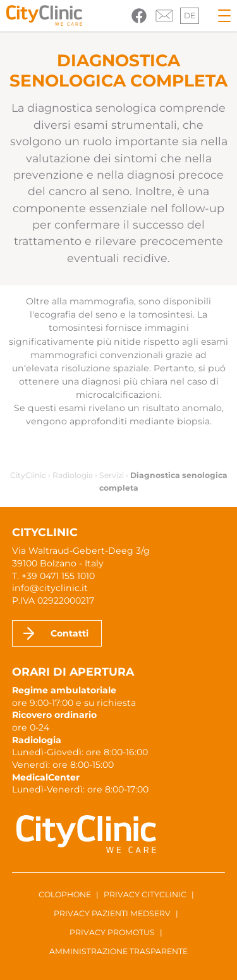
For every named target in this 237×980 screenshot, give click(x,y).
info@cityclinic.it (50, 588)
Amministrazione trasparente (118, 951)
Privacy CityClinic (145, 894)
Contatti (70, 633)
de (190, 15)
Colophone (65, 894)
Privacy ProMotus (112, 932)
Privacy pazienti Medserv (112, 913)
